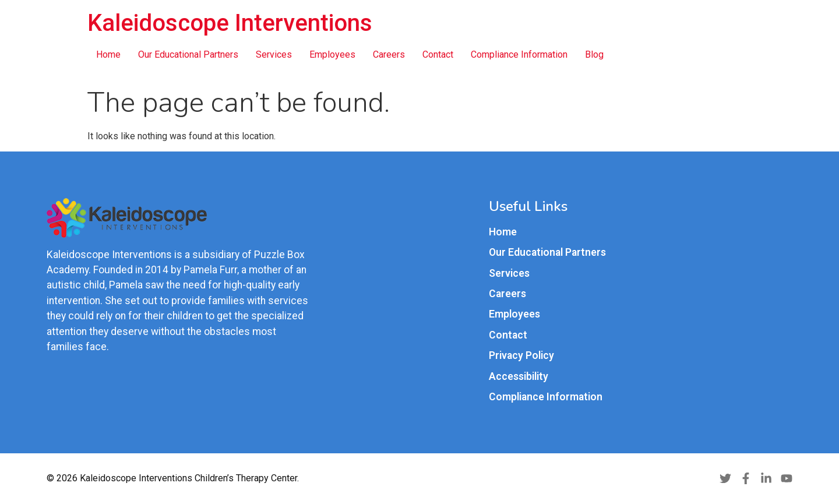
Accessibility (519, 376)
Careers (389, 54)
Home (108, 54)
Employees (332, 54)
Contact (438, 54)
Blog (594, 54)
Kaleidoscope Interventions (230, 23)
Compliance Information (519, 54)
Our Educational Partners (188, 54)
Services (274, 54)
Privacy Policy (521, 355)
